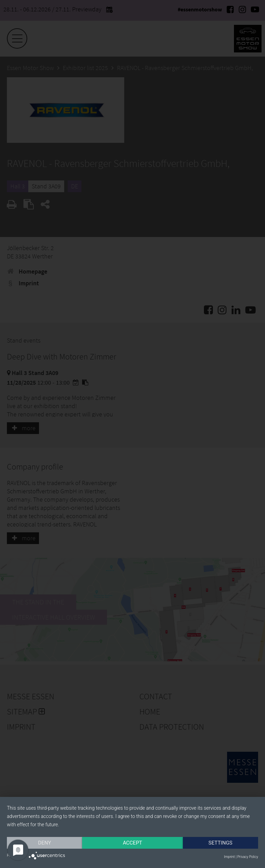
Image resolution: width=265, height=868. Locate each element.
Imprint (229, 857)
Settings (220, 843)
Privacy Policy (248, 857)
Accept (132, 843)
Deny (45, 843)
